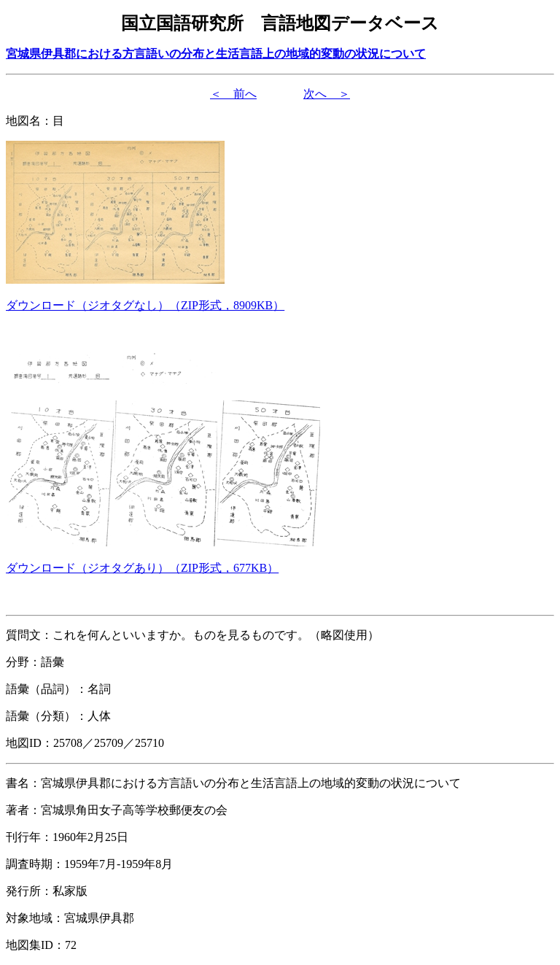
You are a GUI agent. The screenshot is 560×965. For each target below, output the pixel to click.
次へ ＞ (327, 94)
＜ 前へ (233, 94)
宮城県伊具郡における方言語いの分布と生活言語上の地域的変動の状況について (216, 54)
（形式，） (145, 305)
